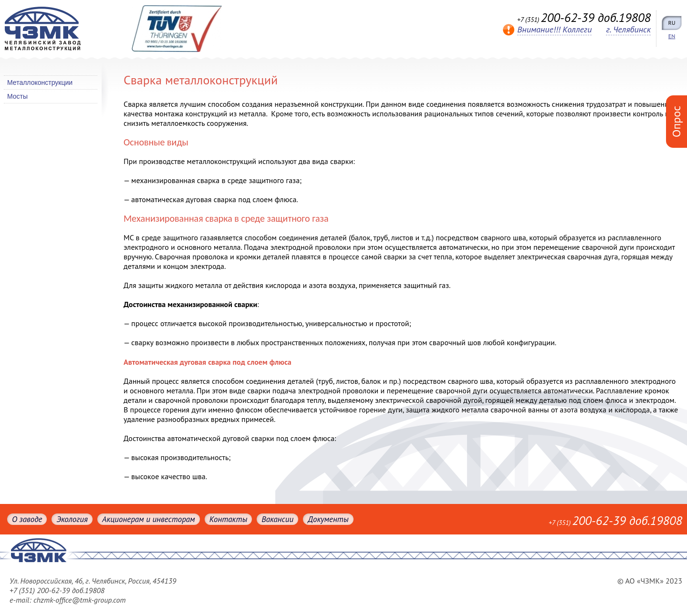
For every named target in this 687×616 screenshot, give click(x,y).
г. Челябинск (628, 29)
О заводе (27, 519)
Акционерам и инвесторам (149, 519)
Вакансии (277, 519)
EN (672, 36)
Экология (72, 519)
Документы (328, 519)
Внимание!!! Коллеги (554, 29)
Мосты (17, 96)
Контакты (229, 519)
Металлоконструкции (40, 82)
